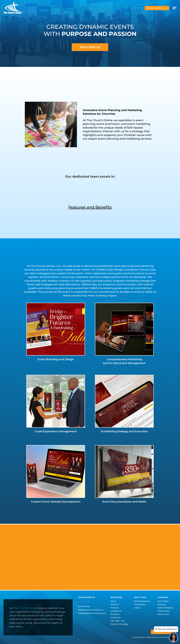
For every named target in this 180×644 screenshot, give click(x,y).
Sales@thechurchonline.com (91, 610)
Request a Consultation (157, 8)
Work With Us (90, 47)
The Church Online (25, 608)
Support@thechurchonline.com (92, 613)
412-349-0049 (84, 606)
